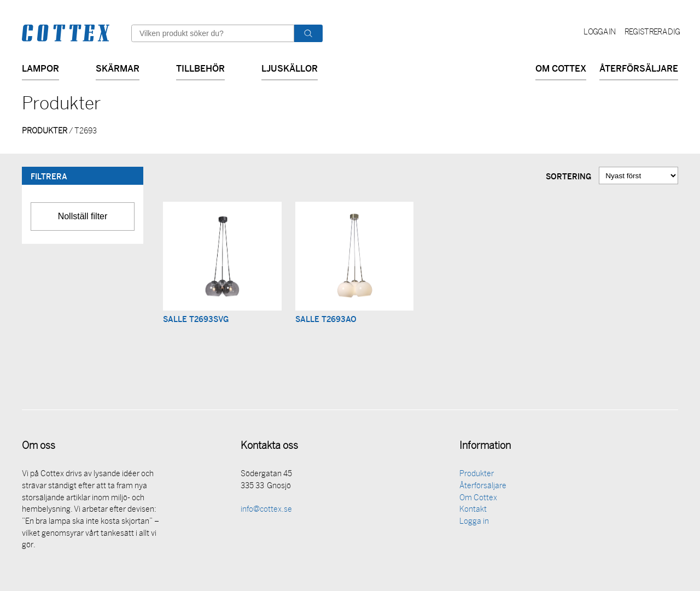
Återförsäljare (639, 68)
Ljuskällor (290, 68)
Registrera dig (652, 33)
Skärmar (118, 68)
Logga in (600, 33)
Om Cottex (561, 68)
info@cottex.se (266, 510)
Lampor (40, 68)
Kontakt (473, 510)
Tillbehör (200, 68)
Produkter (477, 475)
